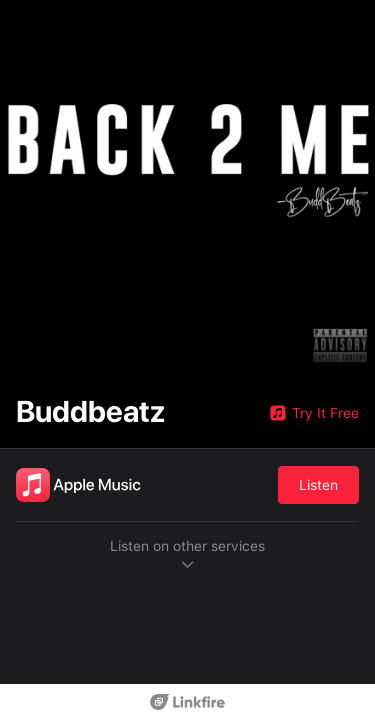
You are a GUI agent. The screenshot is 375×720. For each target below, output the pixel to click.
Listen (318, 485)
